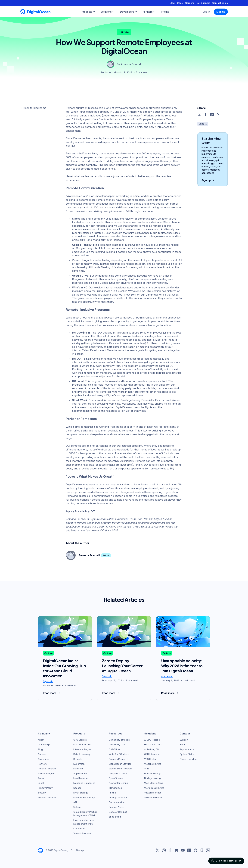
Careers (190, 3)
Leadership (44, 745)
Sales (183, 745)
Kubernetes (79, 764)
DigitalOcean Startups (120, 764)
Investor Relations (47, 798)
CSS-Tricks (115, 749)
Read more (52, 693)
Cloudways (79, 829)
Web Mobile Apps (154, 783)
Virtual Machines (153, 793)
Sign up (221, 12)
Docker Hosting (152, 773)
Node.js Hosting (152, 778)
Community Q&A (117, 745)
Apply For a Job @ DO (81, 511)
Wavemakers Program (120, 769)
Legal (41, 783)
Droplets (78, 759)
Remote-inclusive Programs (88, 309)
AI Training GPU (152, 749)
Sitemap (80, 850)
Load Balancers (81, 778)
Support (184, 740)
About (41, 740)
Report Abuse (187, 749)
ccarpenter (167, 676)
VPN (147, 769)
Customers (43, 759)
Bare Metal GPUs (82, 745)
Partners (42, 764)
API (75, 802)
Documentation (117, 802)
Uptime (77, 807)
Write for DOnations (119, 754)
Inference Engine (82, 749)
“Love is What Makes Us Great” (90, 476)
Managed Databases (84, 783)
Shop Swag (115, 817)
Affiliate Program (46, 773)
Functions (78, 769)
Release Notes (116, 807)
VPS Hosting (151, 759)
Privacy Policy (45, 788)
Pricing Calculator (118, 798)
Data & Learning (82, 754)
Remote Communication (85, 188)
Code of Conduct (118, 812)
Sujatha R (48, 681)
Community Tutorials (119, 740)
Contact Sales (220, 3)
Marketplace (115, 788)
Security (42, 793)
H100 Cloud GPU (153, 745)
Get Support (203, 3)
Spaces (77, 788)
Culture (124, 32)
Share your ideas (189, 759)
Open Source (116, 778)
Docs (180, 3)
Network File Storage (84, 798)
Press (41, 778)
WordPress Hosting (154, 788)
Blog (172, 3)
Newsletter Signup (118, 783)
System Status (187, 754)
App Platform (80, 773)
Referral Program (47, 769)
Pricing (112, 793)
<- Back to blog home (33, 108)
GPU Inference (152, 754)
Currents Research (119, 759)
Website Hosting (153, 764)
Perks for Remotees (81, 419)
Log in (206, 12)
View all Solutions (153, 798)
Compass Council (118, 773)
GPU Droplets (80, 740)
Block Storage (81, 793)
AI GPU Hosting (152, 740)
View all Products (82, 833)
